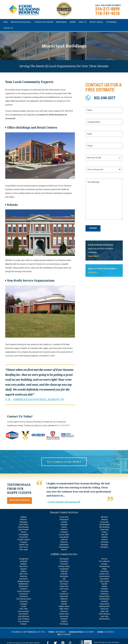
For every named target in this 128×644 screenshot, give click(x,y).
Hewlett (64, 522)
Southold (104, 601)
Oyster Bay (104, 530)
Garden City (24, 545)
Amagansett (24, 559)
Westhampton (104, 619)
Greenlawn (64, 561)
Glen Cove (24, 547)
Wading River (104, 606)
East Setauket (24, 621)
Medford (64, 601)
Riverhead (104, 571)
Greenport (64, 564)
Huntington (64, 576)
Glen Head (24, 550)
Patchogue (64, 624)
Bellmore (24, 520)
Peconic (104, 559)
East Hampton (24, 611)
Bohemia (24, 576)
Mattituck (64, 599)
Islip (64, 579)
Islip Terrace (64, 581)
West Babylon (104, 614)
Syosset (104, 540)
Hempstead (64, 520)
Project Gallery (96, 22)
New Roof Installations (21, 22)
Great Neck (64, 517)
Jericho (64, 527)
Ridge (104, 569)
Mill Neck (104, 517)
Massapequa (64, 547)
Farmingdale (24, 535)
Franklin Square (24, 540)
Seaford (104, 537)
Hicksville (64, 525)
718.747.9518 (109, 632)
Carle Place (23, 525)
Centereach (23, 594)
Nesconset (64, 616)
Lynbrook (64, 540)
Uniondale (104, 542)
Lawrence (64, 530)
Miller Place (64, 609)
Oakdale (64, 621)
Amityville (24, 561)
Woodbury (104, 547)
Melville (64, 604)
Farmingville (64, 559)
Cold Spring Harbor (24, 599)
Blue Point (24, 574)
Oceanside (104, 522)
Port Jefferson (104, 561)
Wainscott (104, 609)
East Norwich (23, 530)
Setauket (104, 589)
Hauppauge (64, 569)
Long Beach (64, 537)
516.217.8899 (89, 632)
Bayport (24, 569)
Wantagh (104, 545)
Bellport (24, 571)
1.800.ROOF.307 (60, 632)
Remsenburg (104, 566)
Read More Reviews (19, 500)
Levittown (64, 532)
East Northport (24, 619)
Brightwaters (24, 584)
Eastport (24, 624)
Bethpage (24, 522)
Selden (104, 586)
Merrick (64, 550)
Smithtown (104, 594)
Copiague (24, 604)
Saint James (104, 581)
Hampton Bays (64, 566)
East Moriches (24, 616)
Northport (64, 619)
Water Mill (104, 611)
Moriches (64, 611)
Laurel (64, 591)
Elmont (24, 532)
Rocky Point (104, 574)
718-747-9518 (107, 14)
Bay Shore (24, 566)
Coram (24, 606)
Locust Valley (64, 535)
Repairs (73, 22)
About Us (83, 22)
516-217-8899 (107, 9)
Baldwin (24, 517)
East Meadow (24, 527)
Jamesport (64, 584)
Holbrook (64, 571)
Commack (24, 601)
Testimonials (111, 22)
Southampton (104, 599)
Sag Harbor (104, 579)
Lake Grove (64, 589)
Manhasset (64, 545)
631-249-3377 (105, 98)
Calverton (24, 589)
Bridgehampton (24, 581)
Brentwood (24, 579)
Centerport (24, 596)
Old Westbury (104, 527)
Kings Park (64, 586)
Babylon (24, 564)
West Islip (104, 616)
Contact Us (8, 28)
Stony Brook (104, 604)
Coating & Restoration (44, 22)
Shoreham (104, 591)
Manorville (64, 596)
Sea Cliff (104, 535)
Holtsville (64, 574)
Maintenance (61, 22)
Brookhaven (24, 586)
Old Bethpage (104, 525)
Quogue (104, 564)
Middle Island (64, 606)
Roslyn (104, 532)
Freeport (24, 542)
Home (5, 22)
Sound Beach (104, 596)
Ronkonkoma (104, 576)
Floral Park (24, 537)
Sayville (104, 584)
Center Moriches (24, 591)
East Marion (24, 614)
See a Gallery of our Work (64, 462)
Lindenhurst (64, 594)
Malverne (64, 542)
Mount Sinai (64, 614)
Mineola (104, 520)
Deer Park (24, 609)
